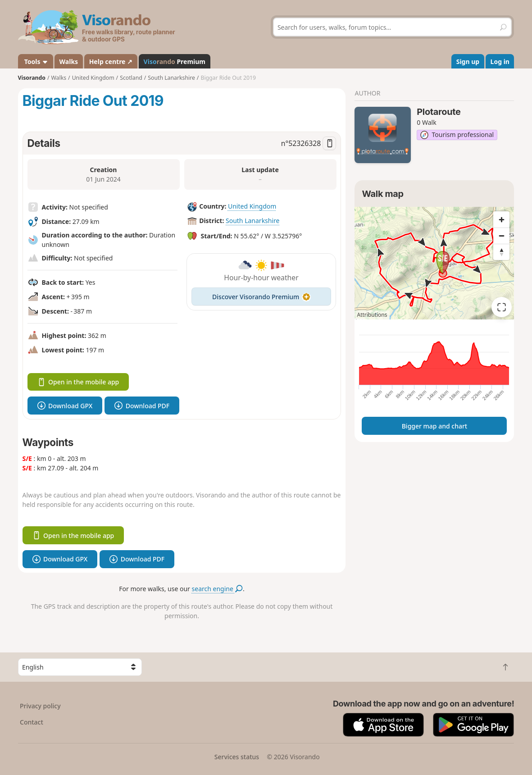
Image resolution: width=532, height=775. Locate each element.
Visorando (32, 78)
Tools (35, 62)
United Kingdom (252, 206)
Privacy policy (40, 706)
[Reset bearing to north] (501, 252)
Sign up (468, 62)
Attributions (372, 315)
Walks (69, 62)
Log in (500, 62)
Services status (237, 757)
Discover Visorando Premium (261, 297)
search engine (217, 589)
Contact (32, 722)
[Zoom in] (501, 219)
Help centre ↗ (111, 62)
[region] (434, 263)
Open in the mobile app (78, 382)
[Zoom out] (501, 236)
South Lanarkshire (252, 221)
